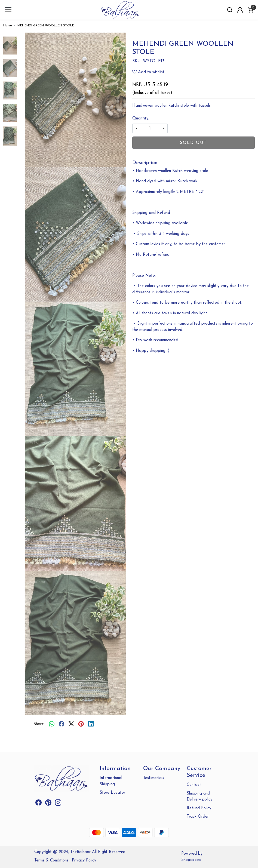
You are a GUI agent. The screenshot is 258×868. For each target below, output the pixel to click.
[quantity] (150, 129)
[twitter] (71, 725)
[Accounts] (240, 10)
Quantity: (141, 118)
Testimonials (154, 778)
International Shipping (111, 781)
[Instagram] (58, 804)
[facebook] (62, 725)
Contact (194, 785)
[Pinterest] (48, 804)
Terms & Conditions (51, 861)
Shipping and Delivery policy (199, 797)
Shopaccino (191, 860)
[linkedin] (91, 725)
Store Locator (112, 793)
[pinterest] (81, 725)
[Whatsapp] (52, 725)
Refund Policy (199, 808)
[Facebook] (39, 804)
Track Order (198, 817)
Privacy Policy (84, 861)
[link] (230, 10)
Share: (39, 724)
